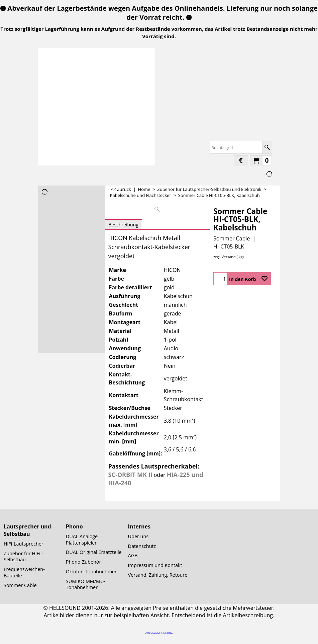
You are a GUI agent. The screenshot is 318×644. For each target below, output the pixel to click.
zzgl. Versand (225, 257)
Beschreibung (124, 225)
